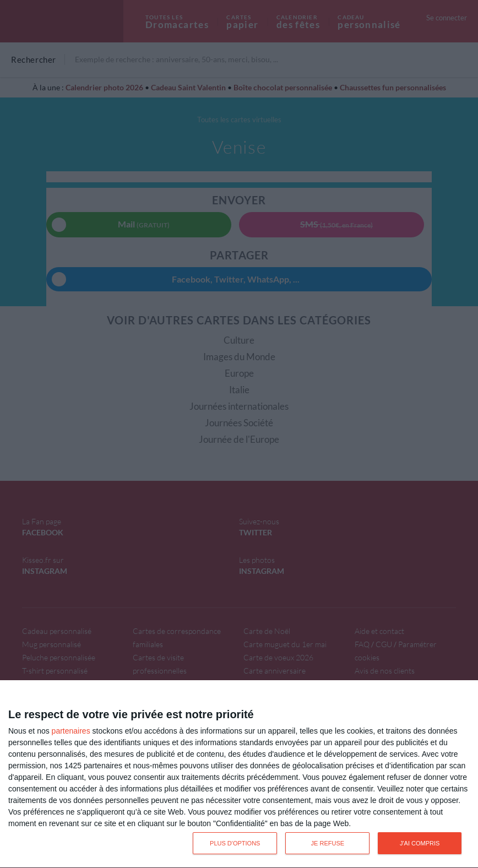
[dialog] (239, 774)
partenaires (71, 731)
